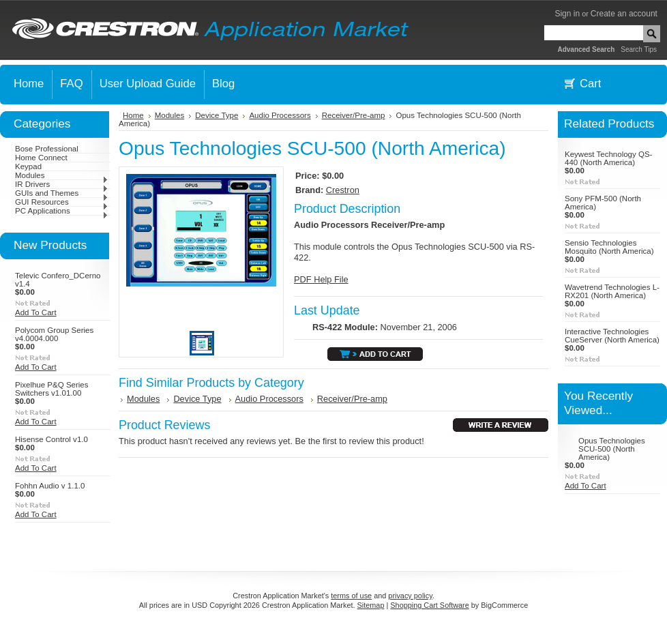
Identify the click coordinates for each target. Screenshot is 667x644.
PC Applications (62, 211)
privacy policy (410, 596)
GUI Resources (62, 202)
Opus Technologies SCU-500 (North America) (612, 449)
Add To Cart (36, 312)
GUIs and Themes (62, 193)
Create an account (624, 14)
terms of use (351, 596)
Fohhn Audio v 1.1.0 (50, 486)
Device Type (217, 115)
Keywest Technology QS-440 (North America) (608, 158)
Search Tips (639, 49)
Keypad (28, 166)
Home (133, 115)
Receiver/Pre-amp (354, 115)
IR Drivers (62, 184)
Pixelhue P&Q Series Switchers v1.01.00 (52, 389)
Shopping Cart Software (429, 605)
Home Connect (41, 158)
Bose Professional (47, 149)
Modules (62, 175)
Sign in (567, 14)
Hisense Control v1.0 (51, 439)
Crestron (343, 190)
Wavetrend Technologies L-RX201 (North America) (612, 291)
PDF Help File (321, 279)
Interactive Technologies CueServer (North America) (612, 336)
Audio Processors (280, 115)
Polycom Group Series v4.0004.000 (54, 334)
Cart (590, 84)
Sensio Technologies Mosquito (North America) (609, 247)
